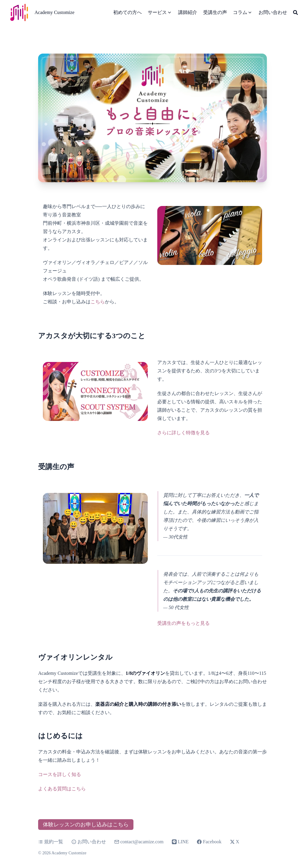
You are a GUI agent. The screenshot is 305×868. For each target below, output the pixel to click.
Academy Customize (55, 12)
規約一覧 (51, 842)
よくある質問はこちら (62, 789)
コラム (240, 12)
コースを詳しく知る (60, 774)
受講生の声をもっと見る (183, 623)
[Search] (295, 13)
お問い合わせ (89, 842)
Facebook (209, 842)
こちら (98, 302)
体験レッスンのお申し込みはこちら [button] (86, 825)
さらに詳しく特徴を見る (183, 433)
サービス (157, 12)
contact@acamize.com (142, 842)
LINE (180, 842)
